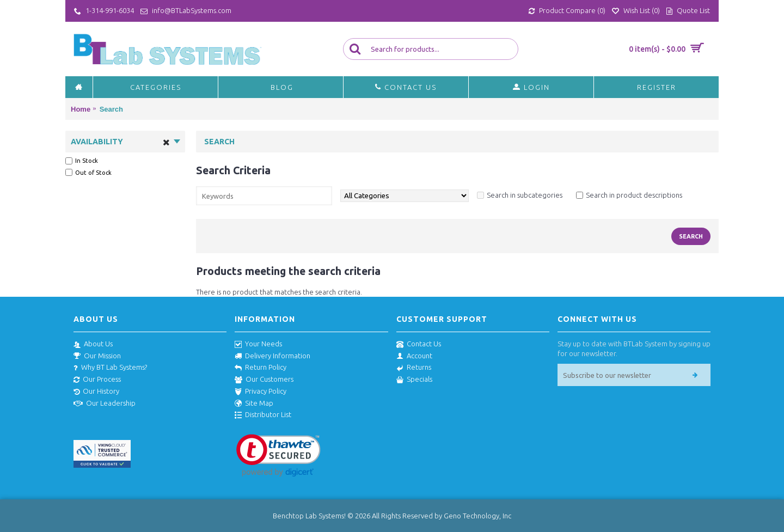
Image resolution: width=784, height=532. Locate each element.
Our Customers (264, 380)
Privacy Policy (261, 392)
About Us (93, 344)
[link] (278, 455)
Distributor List (263, 415)
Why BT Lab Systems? (110, 368)
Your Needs (258, 344)
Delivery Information (272, 356)
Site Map (254, 403)
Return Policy (261, 368)
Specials (414, 380)
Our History (96, 392)
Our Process (97, 380)
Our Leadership (105, 403)
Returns (414, 368)
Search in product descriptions (634, 195)
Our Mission (97, 356)
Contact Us (419, 344)
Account (414, 356)
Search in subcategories (525, 195)
